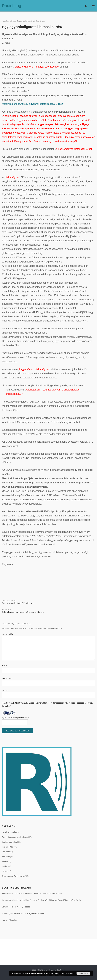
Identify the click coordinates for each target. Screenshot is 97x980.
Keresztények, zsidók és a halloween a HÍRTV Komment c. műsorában (32, 894)
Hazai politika (8, 847)
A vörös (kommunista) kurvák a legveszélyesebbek (23, 913)
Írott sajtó (6, 852)
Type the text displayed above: (16, 718)
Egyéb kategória (9, 832)
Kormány (6, 857)
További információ (67, 973)
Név (4, 666)
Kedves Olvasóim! (10, 920)
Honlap (5, 690)
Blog (13, 21)
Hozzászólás (8, 634)
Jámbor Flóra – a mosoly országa (16, 907)
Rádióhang (12, 6)
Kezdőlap (6, 21)
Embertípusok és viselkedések (15, 837)
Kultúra (5, 861)
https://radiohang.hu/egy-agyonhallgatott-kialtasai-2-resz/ (33, 104)
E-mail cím (7, 678)
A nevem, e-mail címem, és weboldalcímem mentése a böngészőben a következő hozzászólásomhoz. (49, 703)
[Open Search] (86, 6)
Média (5, 866)
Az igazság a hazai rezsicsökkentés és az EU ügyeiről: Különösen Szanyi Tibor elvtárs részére (42, 900)
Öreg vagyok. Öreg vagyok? (14, 876)
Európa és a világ (9, 842)
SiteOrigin (61, 970)
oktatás (5, 871)
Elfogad (83, 973)
